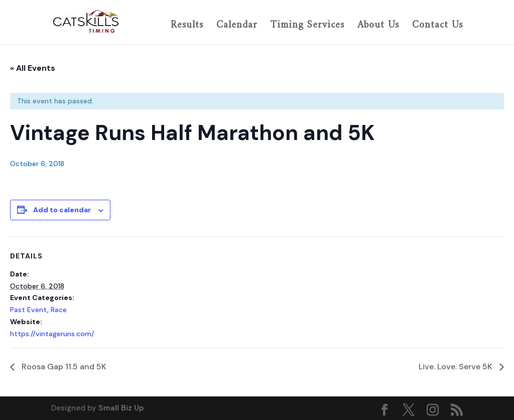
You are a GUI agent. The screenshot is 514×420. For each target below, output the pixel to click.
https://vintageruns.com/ (52, 334)
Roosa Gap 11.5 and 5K (63, 367)
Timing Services (307, 26)
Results (187, 26)
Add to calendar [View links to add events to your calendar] (62, 210)
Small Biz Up (121, 408)
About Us (378, 26)
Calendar (237, 26)
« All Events (33, 68)
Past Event (29, 310)
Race (59, 310)
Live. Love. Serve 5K (457, 367)
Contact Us (437, 26)
